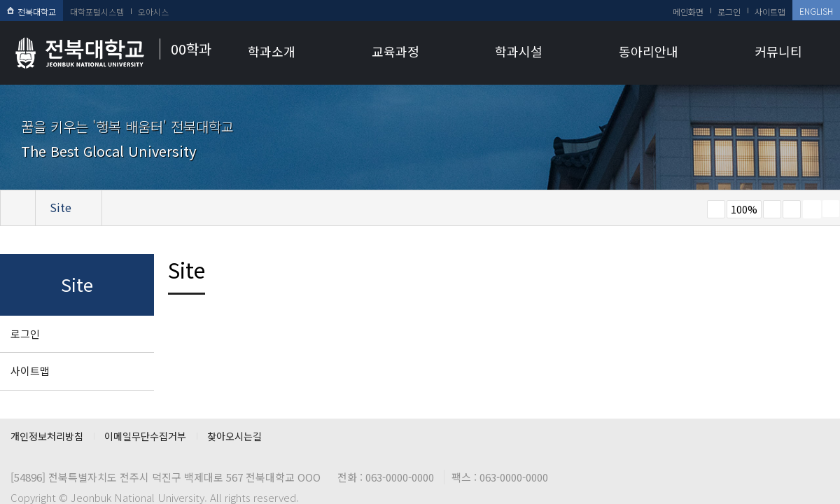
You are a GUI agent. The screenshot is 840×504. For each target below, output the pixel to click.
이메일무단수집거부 (145, 436)
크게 (772, 209)
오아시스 (153, 12)
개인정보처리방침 (47, 436)
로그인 (729, 12)
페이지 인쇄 (812, 209)
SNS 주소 (831, 209)
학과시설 (519, 51)
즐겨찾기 (792, 209)
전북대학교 (31, 12)
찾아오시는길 (234, 436)
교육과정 (395, 51)
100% (744, 209)
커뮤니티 (778, 51)
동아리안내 (649, 51)
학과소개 (272, 51)
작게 (716, 209)
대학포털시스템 (97, 12)
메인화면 (688, 12)
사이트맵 (770, 12)
